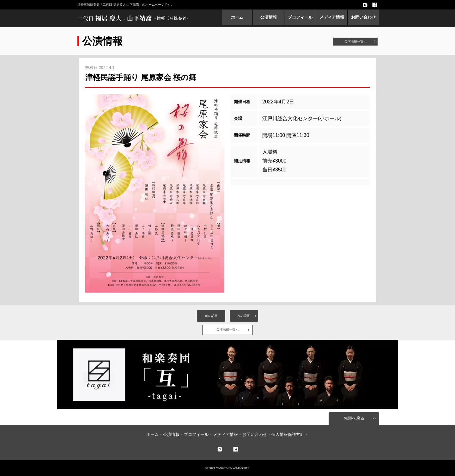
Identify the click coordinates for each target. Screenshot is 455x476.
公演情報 (269, 17)
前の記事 (211, 316)
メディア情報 (332, 17)
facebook (374, 5)
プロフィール (300, 17)
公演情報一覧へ (355, 42)
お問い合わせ (363, 17)
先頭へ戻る (354, 418)
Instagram (365, 5)
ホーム (237, 17)
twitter (220, 449)
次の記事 (244, 316)
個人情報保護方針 (288, 434)
